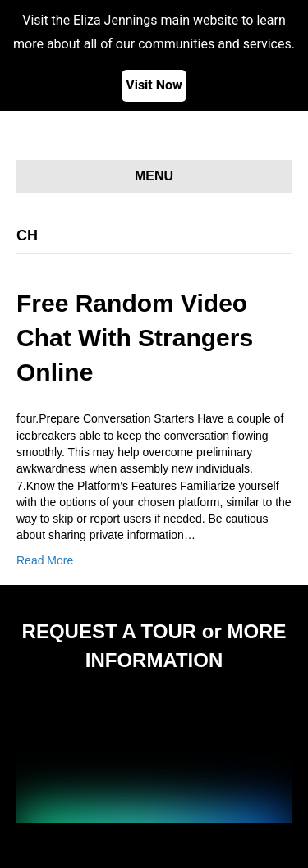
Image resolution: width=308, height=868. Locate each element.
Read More (45, 560)
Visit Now (154, 85)
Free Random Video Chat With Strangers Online (135, 338)
